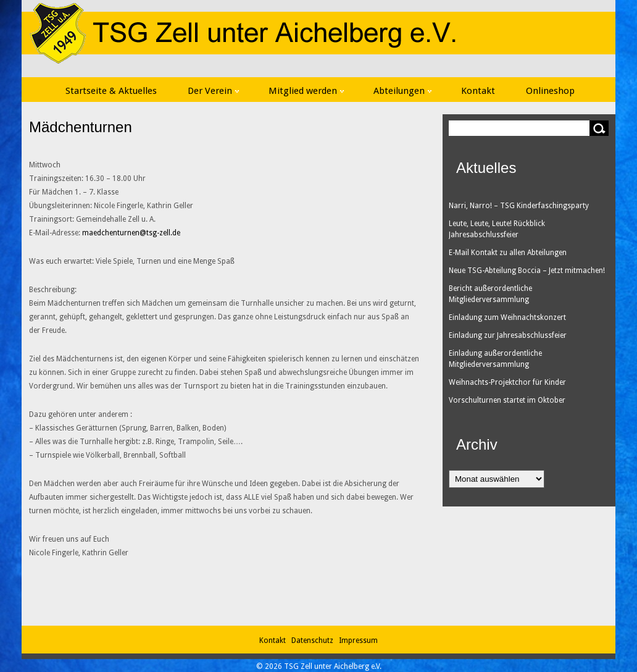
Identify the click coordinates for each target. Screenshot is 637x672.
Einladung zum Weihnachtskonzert (507, 317)
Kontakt (478, 91)
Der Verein (213, 91)
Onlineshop (550, 91)
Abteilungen (402, 91)
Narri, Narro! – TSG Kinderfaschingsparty (519, 206)
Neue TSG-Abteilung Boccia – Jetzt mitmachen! (527, 271)
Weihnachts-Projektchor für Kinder (507, 382)
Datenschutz (314, 640)
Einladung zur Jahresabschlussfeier (508, 335)
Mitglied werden (306, 91)
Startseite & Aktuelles (111, 91)
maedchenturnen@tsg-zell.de (131, 233)
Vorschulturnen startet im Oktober (507, 400)
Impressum (358, 640)
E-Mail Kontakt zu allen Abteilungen (508, 253)
